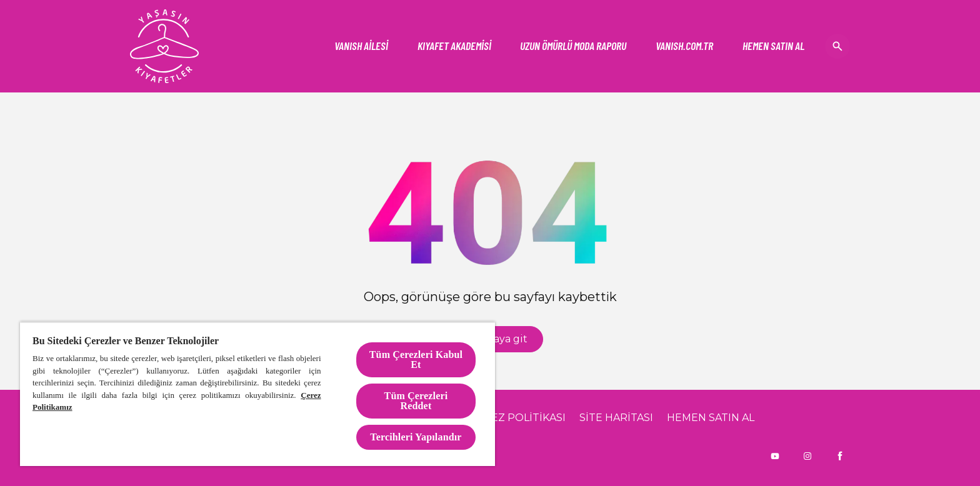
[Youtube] (775, 456)
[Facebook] (840, 456)
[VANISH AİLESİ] (361, 46)
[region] (257, 394)
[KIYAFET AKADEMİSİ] (454, 46)
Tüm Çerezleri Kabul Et (416, 360)
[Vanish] (684, 46)
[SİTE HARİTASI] (616, 418)
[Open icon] (837, 46)
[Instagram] (807, 456)
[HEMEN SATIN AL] (773, 46)
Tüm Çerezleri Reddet (416, 401)
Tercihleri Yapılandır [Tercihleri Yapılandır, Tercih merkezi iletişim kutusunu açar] (416, 437)
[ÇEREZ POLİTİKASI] (518, 418)
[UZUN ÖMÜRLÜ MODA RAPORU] (573, 46)
